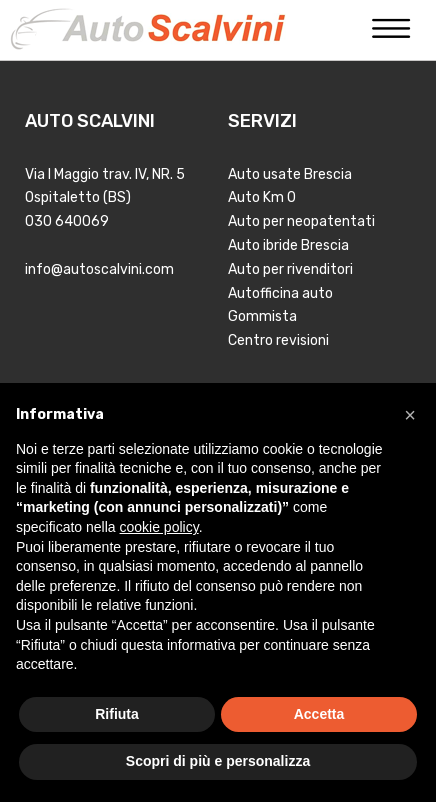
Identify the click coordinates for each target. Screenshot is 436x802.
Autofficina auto (280, 293)
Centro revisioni (278, 340)
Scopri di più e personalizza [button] (218, 761)
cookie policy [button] (159, 527)
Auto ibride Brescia (288, 245)
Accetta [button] (319, 714)
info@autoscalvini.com (99, 269)
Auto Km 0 (262, 197)
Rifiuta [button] (117, 714)
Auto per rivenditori (290, 269)
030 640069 (67, 221)
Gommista (262, 316)
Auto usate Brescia (290, 174)
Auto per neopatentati (301, 221)
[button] (410, 415)
